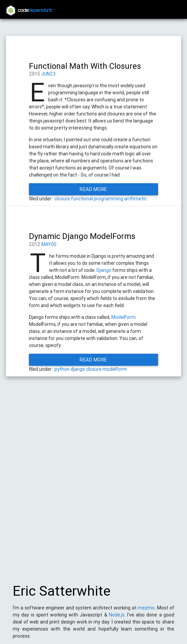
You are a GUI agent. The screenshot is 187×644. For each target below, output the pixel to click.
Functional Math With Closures (85, 66)
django (78, 369)
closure (62, 199)
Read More (93, 189)
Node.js (117, 618)
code (35, 11)
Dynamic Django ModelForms (82, 236)
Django (104, 270)
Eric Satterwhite (62, 594)
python (62, 369)
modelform (115, 369)
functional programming (97, 199)
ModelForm (123, 317)
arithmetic (135, 199)
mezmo (146, 611)
